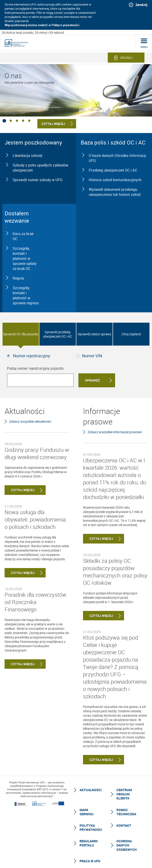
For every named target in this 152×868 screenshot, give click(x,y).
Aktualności (91, 790)
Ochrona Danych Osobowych (127, 845)
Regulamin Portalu (89, 843)
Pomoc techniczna (126, 812)
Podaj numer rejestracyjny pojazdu (35, 368)
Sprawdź (92, 380)
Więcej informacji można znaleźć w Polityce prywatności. (42, 25)
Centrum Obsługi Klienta (124, 794)
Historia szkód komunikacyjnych (115, 180)
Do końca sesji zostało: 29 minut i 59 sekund (33, 32)
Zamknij (141, 5)
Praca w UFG (90, 861)
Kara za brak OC (23, 236)
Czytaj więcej (20, 490)
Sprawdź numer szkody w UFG (38, 180)
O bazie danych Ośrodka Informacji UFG (117, 158)
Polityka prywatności (91, 828)
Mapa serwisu (87, 812)
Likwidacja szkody (28, 155)
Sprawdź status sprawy (94, 334)
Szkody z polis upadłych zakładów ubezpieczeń (40, 168)
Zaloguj (126, 58)
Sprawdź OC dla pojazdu (21, 334)
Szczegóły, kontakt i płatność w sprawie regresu (26, 295)
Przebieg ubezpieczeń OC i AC (113, 170)
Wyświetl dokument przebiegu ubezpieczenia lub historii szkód (115, 192)
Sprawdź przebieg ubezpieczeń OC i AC (58, 334)
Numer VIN (92, 356)
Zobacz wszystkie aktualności (30, 421)
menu (144, 47)
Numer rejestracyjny (32, 356)
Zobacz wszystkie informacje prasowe (115, 432)
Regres (18, 278)
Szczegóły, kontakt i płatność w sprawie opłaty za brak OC (25, 258)
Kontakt (124, 825)
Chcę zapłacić (131, 334)
